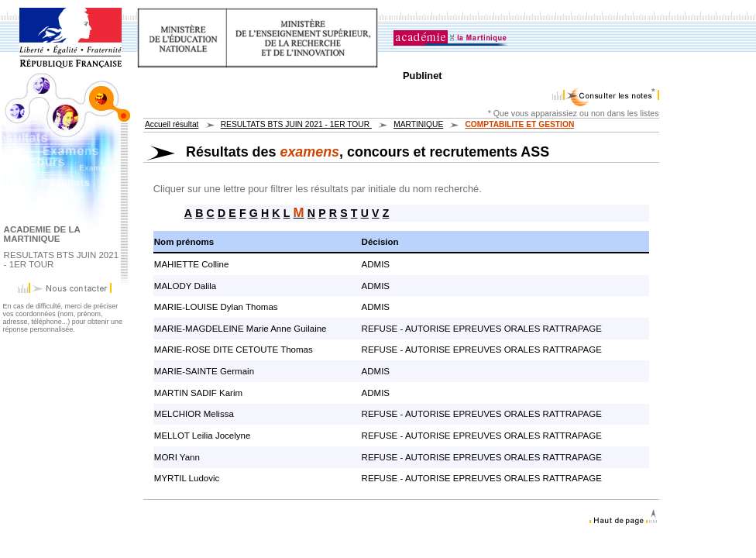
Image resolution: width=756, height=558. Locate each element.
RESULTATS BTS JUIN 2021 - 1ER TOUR (296, 124)
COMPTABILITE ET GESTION (519, 124)
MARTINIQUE (418, 124)
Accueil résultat (172, 124)
